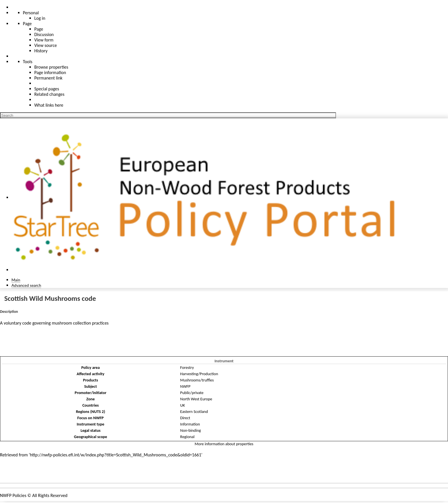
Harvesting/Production (199, 374)
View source (46, 45)
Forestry (187, 367)
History (41, 51)
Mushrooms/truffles (197, 380)
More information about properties (224, 444)
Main (16, 280)
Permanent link (48, 78)
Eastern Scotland (194, 411)
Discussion (44, 34)
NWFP (185, 386)
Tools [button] (28, 62)
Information (190, 424)
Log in (40, 18)
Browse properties (51, 67)
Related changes (49, 94)
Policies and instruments (29, 472)
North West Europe (196, 399)
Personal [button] (31, 13)
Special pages (47, 89)
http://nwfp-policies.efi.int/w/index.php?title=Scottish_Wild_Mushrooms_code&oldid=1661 (116, 455)
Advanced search (26, 285)
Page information (50, 72)
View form (44, 40)
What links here (49, 105)
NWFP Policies (13, 495)
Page (39, 29)
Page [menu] (27, 24)
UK (183, 405)
